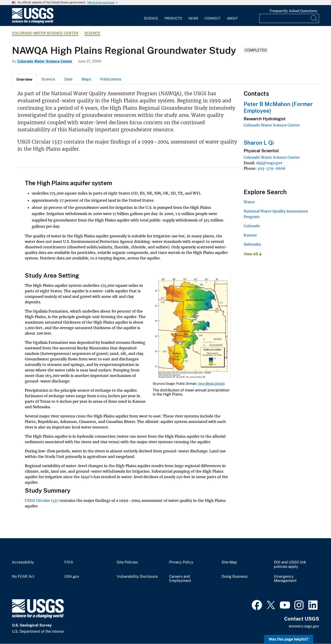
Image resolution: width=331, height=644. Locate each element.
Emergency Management (285, 579)
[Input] (289, 18)
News (193, 18)
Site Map (229, 562)
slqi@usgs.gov (269, 163)
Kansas (250, 235)
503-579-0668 (271, 168)
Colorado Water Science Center (45, 33)
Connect (213, 18)
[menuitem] (151, 16)
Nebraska (252, 244)
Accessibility (23, 562)
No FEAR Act (23, 577)
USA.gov (72, 577)
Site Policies (127, 562)
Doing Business (235, 577)
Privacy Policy (181, 562)
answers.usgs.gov (304, 626)
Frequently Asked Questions (293, 11)
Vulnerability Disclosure (137, 577)
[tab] (24, 79)
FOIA (69, 562)
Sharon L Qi (259, 143)
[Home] (33, 22)
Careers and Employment (180, 579)
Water (249, 202)
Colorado (252, 226)
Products (173, 18)
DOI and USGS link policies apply (290, 565)
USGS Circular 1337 (42, 500)
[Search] (314, 18)
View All (253, 254)
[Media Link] (192, 329)
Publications (111, 79)
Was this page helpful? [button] (289, 639)
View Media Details (211, 384)
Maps (86, 79)
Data (68, 79)
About (232, 18)
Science (151, 18)
